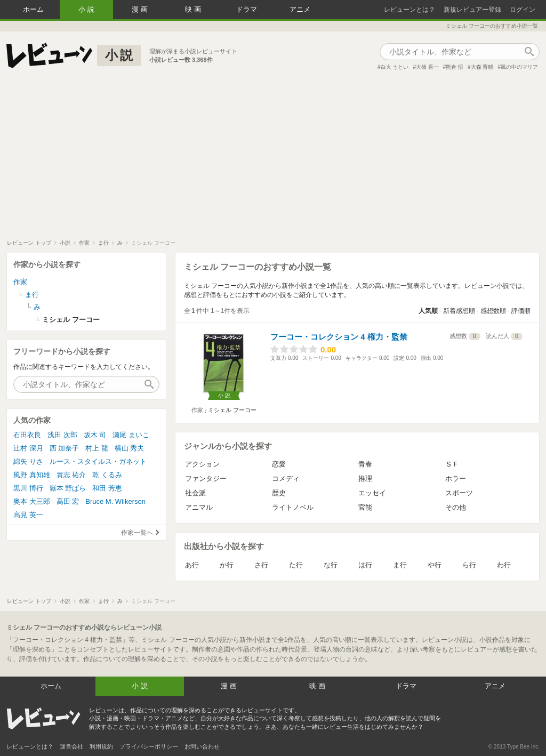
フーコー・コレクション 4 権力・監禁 (339, 337)
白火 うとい (395, 67)
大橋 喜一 (427, 67)
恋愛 (279, 464)
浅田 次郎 (62, 435)
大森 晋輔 (482, 67)
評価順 (521, 311)
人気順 (428, 311)
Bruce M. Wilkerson (115, 501)
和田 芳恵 (107, 488)
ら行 (469, 565)
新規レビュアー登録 (472, 10)
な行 (331, 565)
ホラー (456, 478)
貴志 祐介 (71, 475)
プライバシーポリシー (149, 746)
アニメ (300, 9)
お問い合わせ (202, 746)
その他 (456, 507)
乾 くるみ (107, 475)
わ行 (504, 565)
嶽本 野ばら (68, 488)
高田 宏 (68, 501)
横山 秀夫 (130, 448)
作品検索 (529, 52)
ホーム (33, 9)
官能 (365, 507)
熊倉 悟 (455, 67)
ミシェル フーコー (232, 410)
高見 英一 (28, 515)
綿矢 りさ (28, 461)
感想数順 (493, 311)
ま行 (400, 565)
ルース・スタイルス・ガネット (98, 461)
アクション (202, 464)
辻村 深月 (28, 448)
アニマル (199, 507)
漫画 (141, 9)
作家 (20, 282)
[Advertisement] (273, 159)
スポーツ (459, 493)
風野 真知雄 (32, 475)
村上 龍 (97, 448)
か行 (227, 565)
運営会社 (71, 746)
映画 (194, 9)
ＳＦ (452, 464)
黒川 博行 (28, 488)
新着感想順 (459, 311)
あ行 (192, 565)
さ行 (261, 565)
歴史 (279, 493)
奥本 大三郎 (32, 501)
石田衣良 (27, 435)
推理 (365, 478)
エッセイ (372, 493)
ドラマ (247, 9)
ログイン (523, 10)
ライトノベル (293, 507)
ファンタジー (206, 478)
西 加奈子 (65, 448)
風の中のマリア (519, 67)
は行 (365, 565)
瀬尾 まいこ (131, 435)
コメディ (286, 478)
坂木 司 (95, 435)
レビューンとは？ (409, 10)
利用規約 (101, 746)
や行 (435, 565)
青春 (365, 464)
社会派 (195, 493)
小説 (87, 9)
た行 (296, 565)
